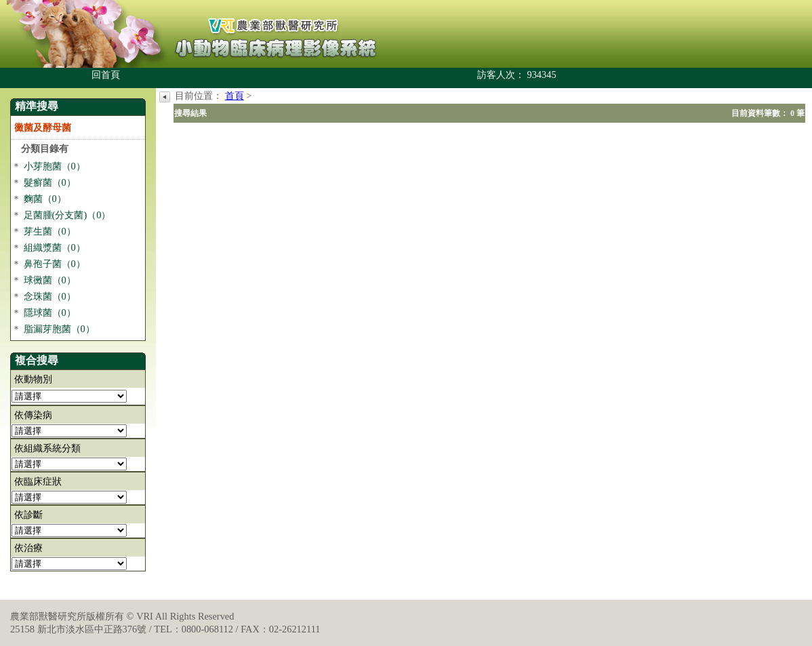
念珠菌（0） (50, 296)
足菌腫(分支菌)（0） (67, 215)
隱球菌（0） (50, 312)
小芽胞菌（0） (55, 166)
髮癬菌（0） (50, 182)
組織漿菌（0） (55, 247)
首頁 (235, 96)
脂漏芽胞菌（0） (59, 329)
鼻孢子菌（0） (55, 264)
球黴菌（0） (50, 280)
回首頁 (106, 75)
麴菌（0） (45, 199)
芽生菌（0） (50, 231)
